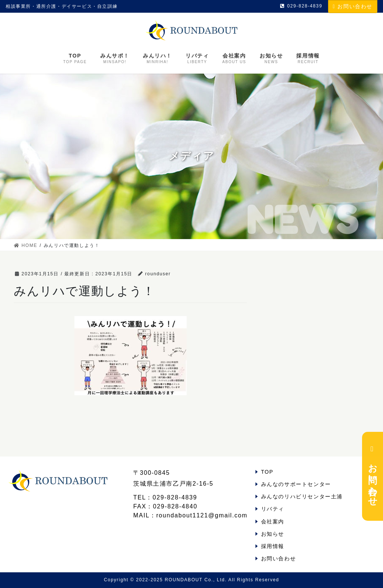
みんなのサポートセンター (296, 484)
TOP (267, 472)
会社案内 (273, 522)
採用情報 (273, 546)
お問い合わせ (353, 6)
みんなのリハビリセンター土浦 (302, 496)
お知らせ (273, 534)
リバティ (273, 509)
